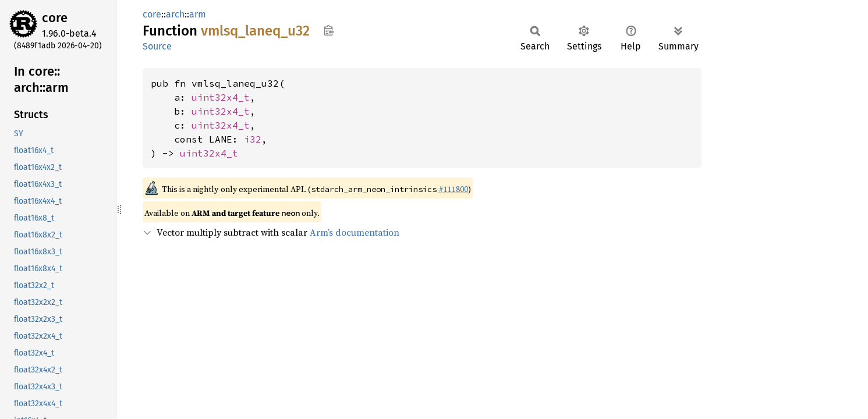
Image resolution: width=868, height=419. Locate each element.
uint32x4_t (221, 97)
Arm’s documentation (355, 232)
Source (157, 46)
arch (175, 14)
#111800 (453, 189)
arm (198, 14)
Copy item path (329, 30)
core (55, 18)
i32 (253, 139)
